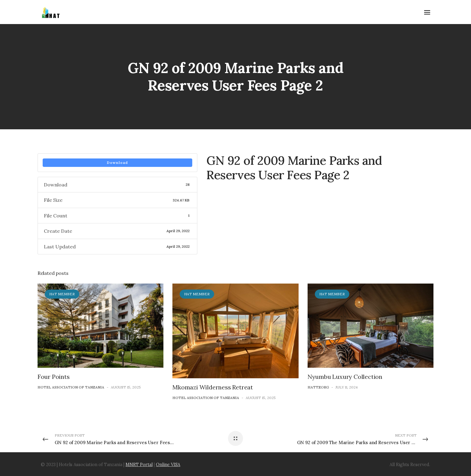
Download (117, 163)
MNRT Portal (139, 465)
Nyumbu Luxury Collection (345, 377)
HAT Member (62, 294)
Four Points (54, 377)
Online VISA (168, 465)
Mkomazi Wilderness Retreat (213, 387)
